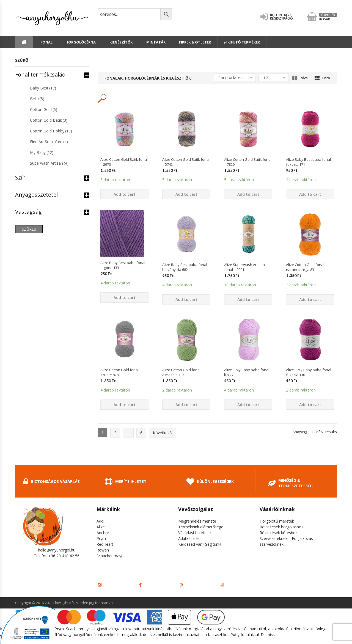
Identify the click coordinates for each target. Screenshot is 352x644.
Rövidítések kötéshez (278, 533)
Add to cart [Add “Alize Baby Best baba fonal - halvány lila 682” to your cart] (186, 299)
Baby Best (43, 88)
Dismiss (268, 635)
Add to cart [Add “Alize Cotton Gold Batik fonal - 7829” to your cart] (248, 194)
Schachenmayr (110, 556)
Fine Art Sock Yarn (49, 142)
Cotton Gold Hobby (51, 131)
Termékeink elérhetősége (201, 527)
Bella (37, 99)
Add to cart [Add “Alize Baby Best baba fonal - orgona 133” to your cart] (125, 297)
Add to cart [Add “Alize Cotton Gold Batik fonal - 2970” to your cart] (125, 194)
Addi (100, 521)
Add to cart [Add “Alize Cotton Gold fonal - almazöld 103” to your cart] (186, 405)
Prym (101, 538)
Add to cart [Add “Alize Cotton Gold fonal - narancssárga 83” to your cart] (310, 299)
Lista (322, 78)
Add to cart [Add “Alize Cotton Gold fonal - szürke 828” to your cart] (125, 405)
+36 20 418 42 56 (64, 556)
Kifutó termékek (242, 42)
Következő (162, 433)
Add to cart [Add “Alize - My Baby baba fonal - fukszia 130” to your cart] (310, 405)
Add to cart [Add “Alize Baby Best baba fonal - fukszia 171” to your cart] (310, 194)
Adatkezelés (189, 538)
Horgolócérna (81, 42)
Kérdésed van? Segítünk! (200, 544)
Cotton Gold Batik (49, 120)
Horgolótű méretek (277, 521)
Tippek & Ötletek (195, 42)
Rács (300, 78)
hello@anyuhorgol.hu (57, 550)
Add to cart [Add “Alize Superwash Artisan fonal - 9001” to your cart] (248, 299)
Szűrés (29, 229)
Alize (101, 527)
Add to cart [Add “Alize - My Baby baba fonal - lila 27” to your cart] (248, 405)
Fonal (46, 42)
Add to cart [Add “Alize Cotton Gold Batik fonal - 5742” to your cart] (186, 194)
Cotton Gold (44, 109)
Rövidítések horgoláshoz (281, 527)
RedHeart (105, 544)
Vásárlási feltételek (195, 533)
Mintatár (156, 42)
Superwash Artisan (49, 163)
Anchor (103, 533)
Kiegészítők (121, 42)
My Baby (42, 152)
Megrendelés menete (197, 521)
